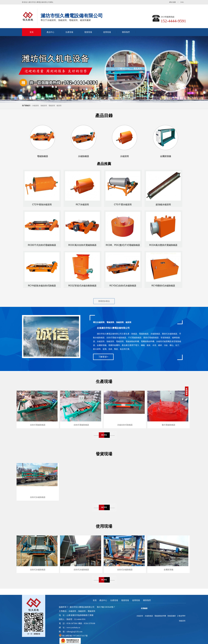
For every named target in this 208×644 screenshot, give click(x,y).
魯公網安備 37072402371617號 (75, 636)
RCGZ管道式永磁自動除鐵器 (82, 286)
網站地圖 (172, 2)
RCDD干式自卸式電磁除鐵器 (42, 245)
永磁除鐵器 (149, 616)
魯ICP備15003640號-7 (106, 607)
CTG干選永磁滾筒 (123, 204)
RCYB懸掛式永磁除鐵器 (163, 286)
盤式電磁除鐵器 (169, 425)
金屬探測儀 (169, 570)
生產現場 (69, 32)
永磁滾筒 (36, 106)
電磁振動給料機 (160, 616)
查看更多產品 (104, 301)
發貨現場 (88, 32)
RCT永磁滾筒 (82, 204)
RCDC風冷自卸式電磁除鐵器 (82, 245)
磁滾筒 (59, 106)
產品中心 (50, 32)
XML (182, 2)
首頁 (32, 32)
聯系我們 (126, 32)
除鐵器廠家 (172, 616)
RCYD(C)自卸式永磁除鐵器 (123, 286)
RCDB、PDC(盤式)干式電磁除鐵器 (123, 245)
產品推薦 (104, 164)
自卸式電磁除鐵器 (38, 425)
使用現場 (107, 32)
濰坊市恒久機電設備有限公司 (82, 607)
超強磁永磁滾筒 (163, 204)
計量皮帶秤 (181, 616)
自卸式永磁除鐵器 (38, 497)
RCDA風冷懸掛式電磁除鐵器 (163, 245)
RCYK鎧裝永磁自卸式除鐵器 (42, 286)
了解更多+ (103, 357)
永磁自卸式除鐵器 (125, 425)
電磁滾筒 (52, 106)
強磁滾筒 (44, 106)
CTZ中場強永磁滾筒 (42, 204)
